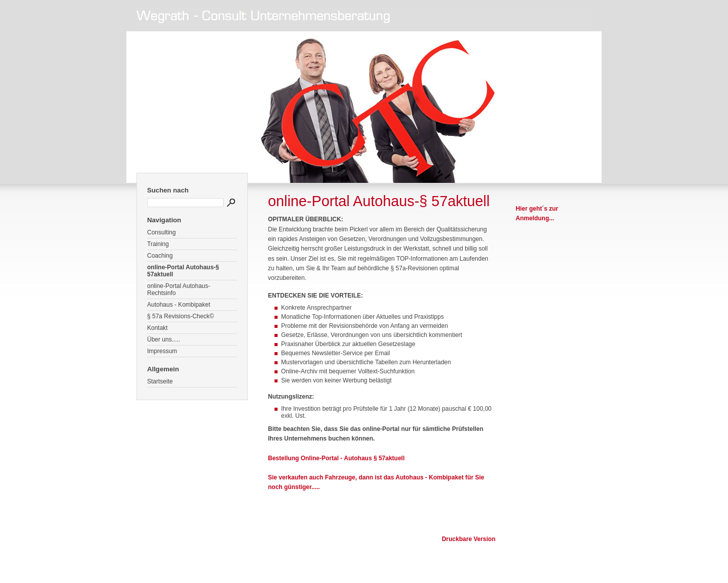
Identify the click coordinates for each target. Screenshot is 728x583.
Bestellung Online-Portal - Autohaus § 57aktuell (336, 458)
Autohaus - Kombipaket (179, 305)
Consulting (162, 232)
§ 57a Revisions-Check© (180, 316)
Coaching (160, 256)
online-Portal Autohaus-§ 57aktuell (183, 271)
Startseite (160, 381)
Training (158, 244)
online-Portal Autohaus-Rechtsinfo (179, 289)
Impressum (162, 351)
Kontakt (157, 328)
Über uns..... (164, 339)
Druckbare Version (469, 539)
